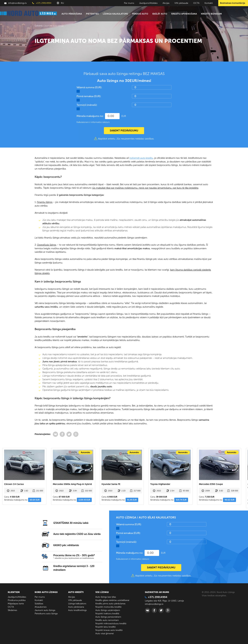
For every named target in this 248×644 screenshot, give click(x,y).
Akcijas (166, 3)
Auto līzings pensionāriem (108, 617)
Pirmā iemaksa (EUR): (89, 96)
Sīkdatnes (12, 610)
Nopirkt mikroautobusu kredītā (111, 624)
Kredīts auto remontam (107, 620)
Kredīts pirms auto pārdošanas (110, 604)
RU (60, 3)
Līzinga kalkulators (115, 14)
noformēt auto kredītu (141, 158)
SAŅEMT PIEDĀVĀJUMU (124, 131)
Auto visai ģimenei (105, 633)
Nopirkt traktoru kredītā (107, 614)
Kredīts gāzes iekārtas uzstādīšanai (112, 600)
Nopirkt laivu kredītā (105, 627)
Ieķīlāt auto (160, 14)
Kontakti (209, 3)
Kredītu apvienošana (184, 14)
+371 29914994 (42, 3)
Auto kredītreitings (77, 610)
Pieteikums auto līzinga (46, 614)
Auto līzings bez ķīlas (106, 597)
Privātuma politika (17, 600)
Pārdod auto (140, 14)
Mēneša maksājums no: (90, 116)
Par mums (129, 3)
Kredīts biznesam (211, 14)
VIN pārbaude (181, 3)
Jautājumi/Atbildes (148, 3)
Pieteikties (92, 14)
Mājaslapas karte (16, 604)
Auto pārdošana (72, 14)
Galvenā (39, 26)
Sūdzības (39, 604)
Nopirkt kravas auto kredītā (109, 630)
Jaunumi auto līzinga (45, 610)
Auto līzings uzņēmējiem (108, 610)
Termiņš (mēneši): (87, 105)
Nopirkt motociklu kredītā (108, 607)
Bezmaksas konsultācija (233, 3)
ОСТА (196, 3)
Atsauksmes (41, 607)
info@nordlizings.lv (15, 3)
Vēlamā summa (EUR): (89, 87)
